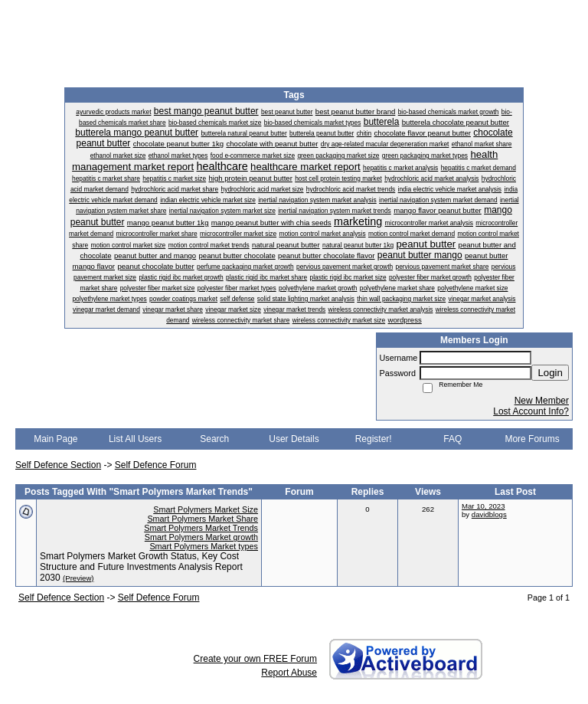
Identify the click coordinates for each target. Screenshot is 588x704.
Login (550, 373)
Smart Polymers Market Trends (201, 528)
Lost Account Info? (531, 411)
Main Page (56, 439)
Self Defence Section (58, 465)
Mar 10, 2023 (483, 506)
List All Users (135, 439)
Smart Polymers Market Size (206, 509)
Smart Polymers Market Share (203, 519)
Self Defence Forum (156, 465)
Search (214, 439)
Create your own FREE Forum (255, 659)
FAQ (452, 439)
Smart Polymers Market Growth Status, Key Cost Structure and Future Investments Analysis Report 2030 (141, 567)
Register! (374, 439)
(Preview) (78, 578)
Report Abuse (289, 673)
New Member (542, 401)
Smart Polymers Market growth (201, 537)
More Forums (532, 439)
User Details (294, 439)
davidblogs (489, 514)
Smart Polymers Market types (204, 546)
